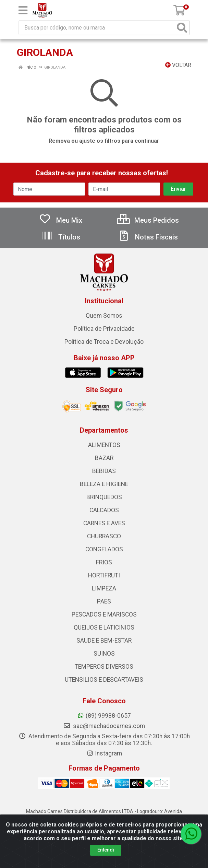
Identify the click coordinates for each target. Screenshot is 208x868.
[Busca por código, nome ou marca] (97, 28)
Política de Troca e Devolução (104, 342)
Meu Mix (60, 220)
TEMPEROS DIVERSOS (104, 667)
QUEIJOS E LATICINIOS (104, 627)
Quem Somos (104, 316)
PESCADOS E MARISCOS (104, 614)
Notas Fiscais (148, 237)
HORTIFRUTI (104, 575)
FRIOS (104, 562)
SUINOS (104, 654)
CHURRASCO (104, 536)
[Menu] (23, 10)
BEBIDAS (104, 471)
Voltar (178, 65)
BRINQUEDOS (104, 497)
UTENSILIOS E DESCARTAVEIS (104, 680)
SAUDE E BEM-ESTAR (104, 641)
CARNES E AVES (104, 523)
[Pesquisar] (182, 28)
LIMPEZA (104, 588)
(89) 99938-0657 (104, 716)
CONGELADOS (104, 549)
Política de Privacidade (104, 329)
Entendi (106, 850)
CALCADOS (104, 510)
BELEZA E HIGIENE (104, 484)
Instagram (104, 753)
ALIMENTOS (104, 445)
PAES (104, 601)
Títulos (60, 237)
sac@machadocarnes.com (104, 726)
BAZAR (104, 458)
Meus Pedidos (148, 220)
